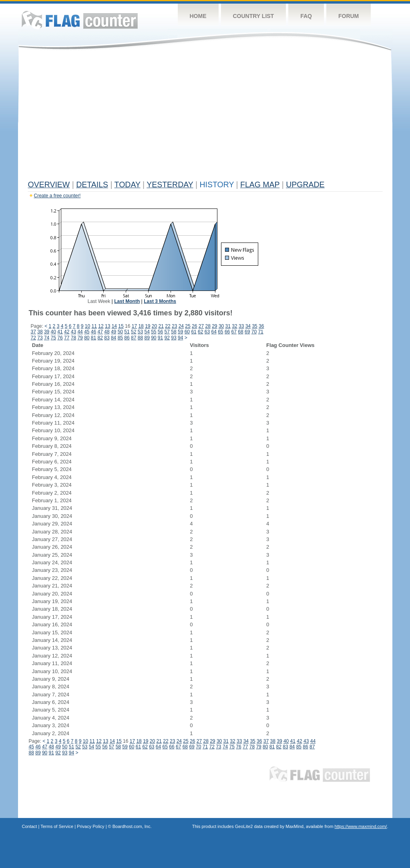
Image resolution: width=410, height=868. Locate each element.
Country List (254, 16)
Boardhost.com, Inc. (132, 826)
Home (198, 16)
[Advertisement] (205, 117)
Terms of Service (57, 826)
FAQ (306, 16)
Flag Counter (80, 20)
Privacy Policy (90, 826)
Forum (349, 16)
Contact (30, 826)
